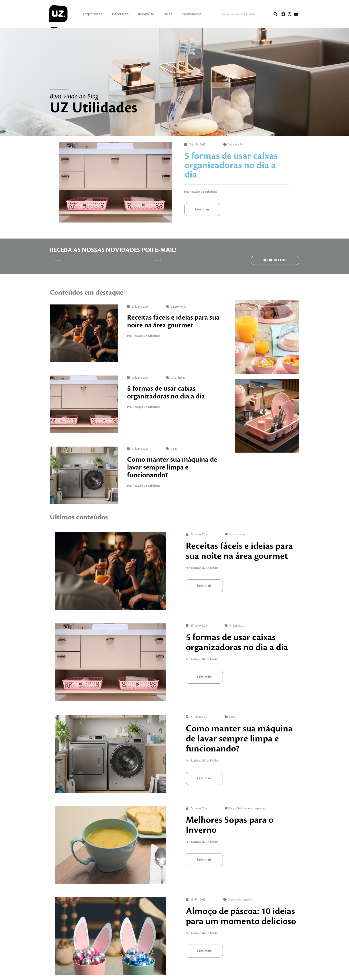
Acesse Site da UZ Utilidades (239, 14)
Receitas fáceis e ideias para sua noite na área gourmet (173, 321)
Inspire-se (146, 14)
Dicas (168, 14)
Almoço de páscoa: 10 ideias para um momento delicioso (181, 934)
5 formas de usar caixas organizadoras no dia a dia (231, 165)
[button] (202, 209)
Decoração (120, 14)
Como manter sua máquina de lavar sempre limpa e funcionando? (172, 467)
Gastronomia (192, 14)
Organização (93, 14)
